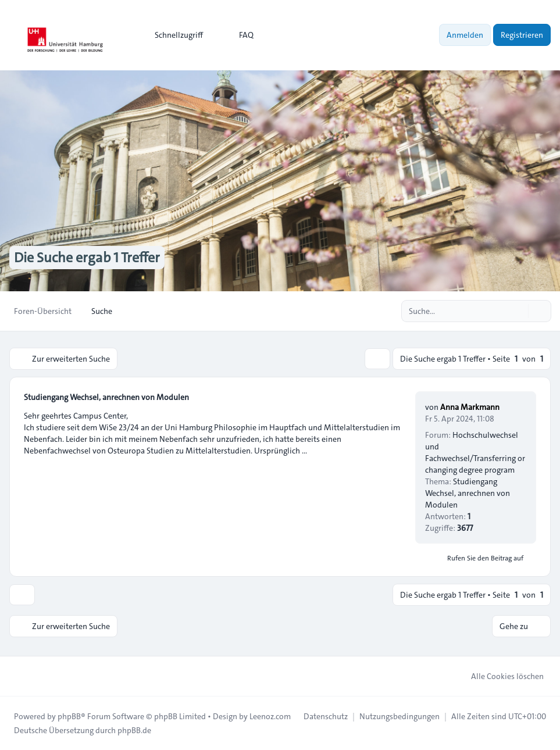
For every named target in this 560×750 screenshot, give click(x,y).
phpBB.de (134, 730)
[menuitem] (174, 35)
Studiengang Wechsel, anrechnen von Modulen (106, 397)
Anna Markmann (470, 407)
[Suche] (518, 311)
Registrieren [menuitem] (522, 35)
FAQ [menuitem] (239, 35)
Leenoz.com (270, 716)
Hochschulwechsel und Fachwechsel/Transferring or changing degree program (475, 452)
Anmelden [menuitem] (465, 35)
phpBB (69, 716)
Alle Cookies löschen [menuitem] (500, 676)
